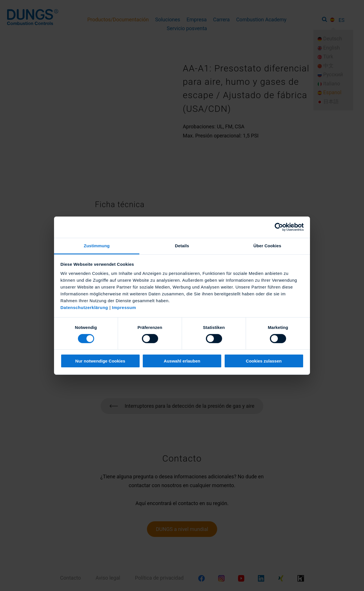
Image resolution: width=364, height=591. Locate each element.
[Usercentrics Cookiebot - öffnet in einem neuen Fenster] (279, 227)
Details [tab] (182, 245)
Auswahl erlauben (182, 361)
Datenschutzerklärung (84, 307)
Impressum (124, 307)
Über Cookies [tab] (267, 245)
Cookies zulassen (264, 361)
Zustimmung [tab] (97, 245)
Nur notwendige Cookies (100, 361)
